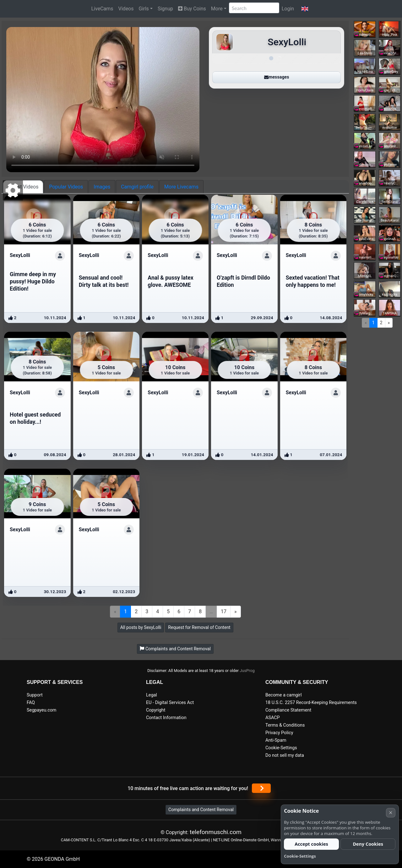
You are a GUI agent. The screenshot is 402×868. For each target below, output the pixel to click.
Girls (144, 9)
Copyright (156, 710)
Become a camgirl (284, 695)
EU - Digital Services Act (170, 703)
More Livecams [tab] (181, 187)
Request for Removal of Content (199, 627)
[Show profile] (60, 256)
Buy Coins (192, 9)
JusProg (247, 671)
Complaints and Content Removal (201, 810)
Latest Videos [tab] (23, 187)
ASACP (273, 718)
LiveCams (102, 9)
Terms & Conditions (285, 725)
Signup (165, 9)
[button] (305, 9)
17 (224, 611)
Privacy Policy (279, 733)
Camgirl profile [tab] (137, 187)
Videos (126, 9)
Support (35, 695)
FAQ (31, 703)
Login (288, 9)
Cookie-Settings (281, 748)
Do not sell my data (285, 755)
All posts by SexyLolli (141, 627)
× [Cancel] (391, 813)
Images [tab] (102, 187)
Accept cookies (311, 844)
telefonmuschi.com (216, 832)
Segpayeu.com (42, 710)
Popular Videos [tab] (66, 187)
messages (277, 77)
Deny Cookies (368, 844)
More (217, 9)
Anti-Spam (276, 740)
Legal (152, 695)
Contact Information (166, 718)
